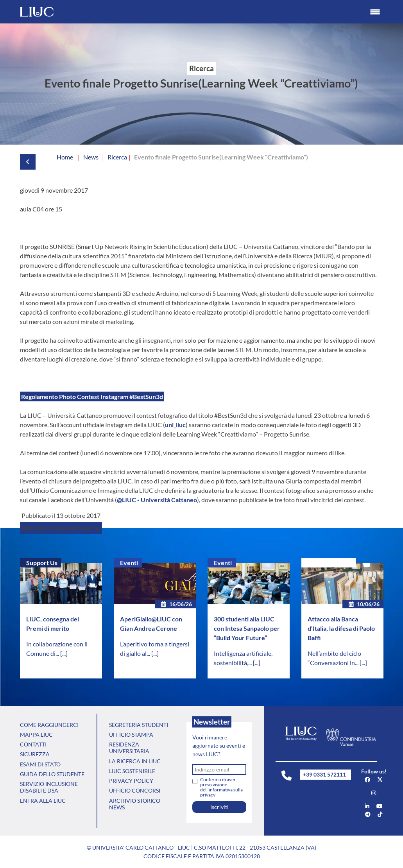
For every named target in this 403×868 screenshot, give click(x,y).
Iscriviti (219, 807)
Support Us (42, 563)
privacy (208, 795)
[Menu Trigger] (375, 12)
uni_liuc (175, 425)
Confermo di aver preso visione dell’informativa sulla (221, 787)
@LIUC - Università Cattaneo (157, 500)
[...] (64, 653)
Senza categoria (330, 563)
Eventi (129, 563)
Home (65, 157)
